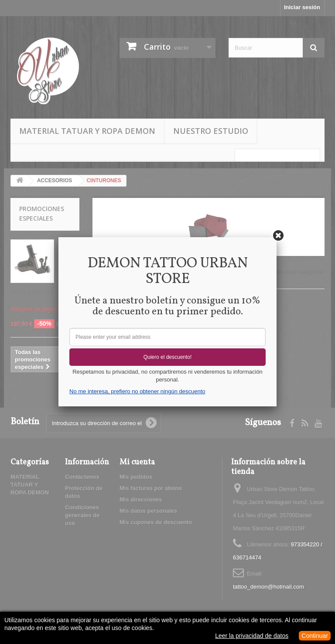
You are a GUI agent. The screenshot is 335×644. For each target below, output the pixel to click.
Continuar (315, 636)
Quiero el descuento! (168, 357)
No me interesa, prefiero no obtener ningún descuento (137, 391)
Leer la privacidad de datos (252, 636)
